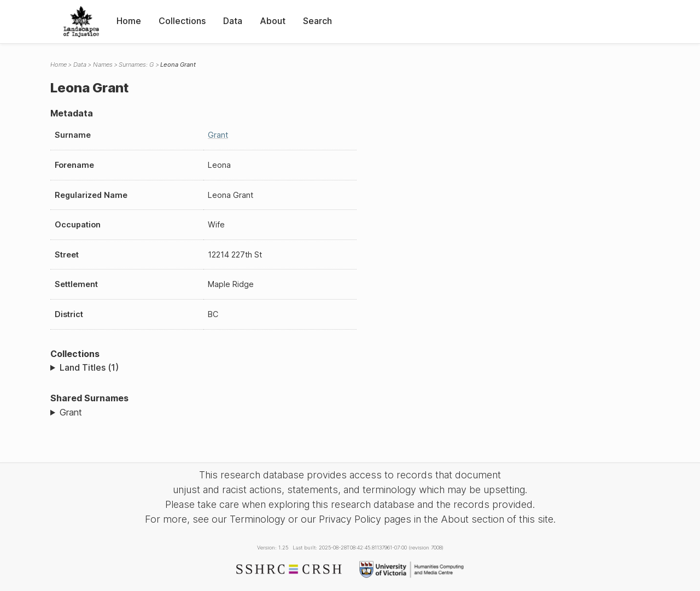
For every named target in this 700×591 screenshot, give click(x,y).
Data (233, 21)
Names (103, 65)
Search (317, 21)
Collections (182, 21)
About (273, 21)
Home (129, 21)
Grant (218, 135)
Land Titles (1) (89, 367)
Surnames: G (136, 65)
